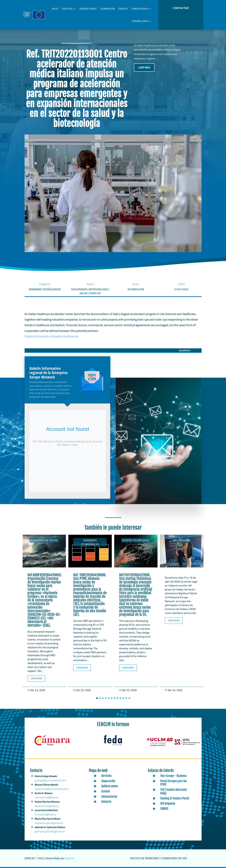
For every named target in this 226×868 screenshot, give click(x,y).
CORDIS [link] (164, 809)
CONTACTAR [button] (181, 8)
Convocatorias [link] (140, 9)
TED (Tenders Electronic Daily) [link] (174, 791)
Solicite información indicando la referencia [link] (51, 336)
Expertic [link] (70, 858)
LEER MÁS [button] (144, 67)
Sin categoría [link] (182, 540)
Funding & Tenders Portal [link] (175, 798)
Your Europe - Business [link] (173, 776)
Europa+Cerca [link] (140, 21)
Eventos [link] (123, 9)
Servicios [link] (67, 9)
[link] (186, 350)
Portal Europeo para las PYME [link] (173, 783)
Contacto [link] (106, 802)
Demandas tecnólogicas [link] (90, 542)
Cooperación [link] (107, 9)
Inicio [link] (55, 9)
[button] (97, 698)
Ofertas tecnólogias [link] (136, 540)
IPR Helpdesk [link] (168, 804)
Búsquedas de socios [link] (44, 540)
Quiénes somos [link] (88, 9)
